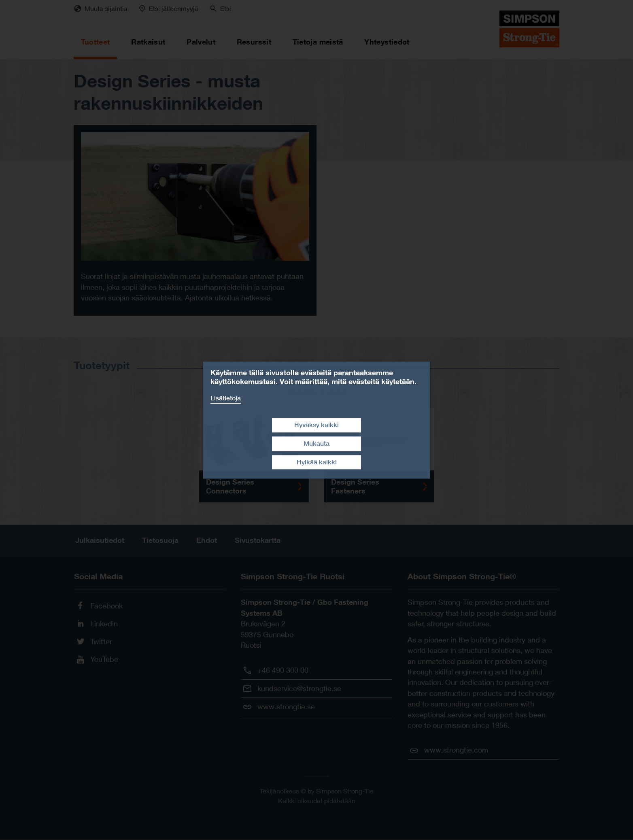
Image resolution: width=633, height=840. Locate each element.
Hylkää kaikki (317, 462)
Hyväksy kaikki (316, 425)
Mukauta (316, 443)
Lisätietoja (226, 398)
